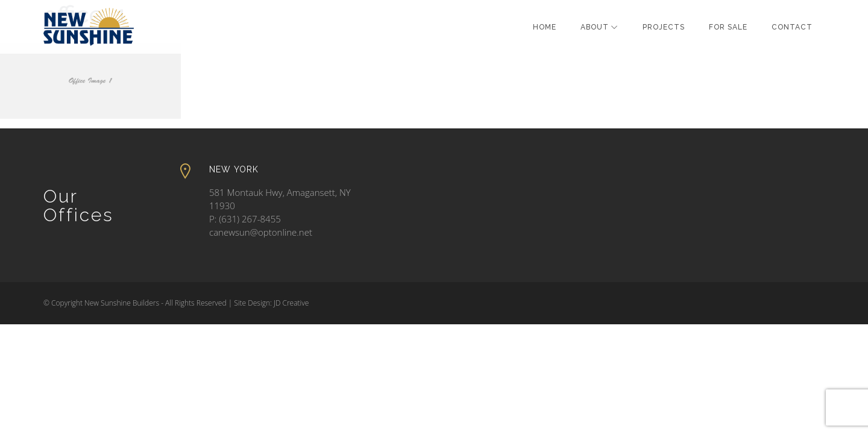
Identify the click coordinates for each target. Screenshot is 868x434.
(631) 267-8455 (250, 219)
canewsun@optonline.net (261, 232)
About (595, 27)
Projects (664, 27)
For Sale (728, 27)
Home (545, 27)
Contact (792, 27)
